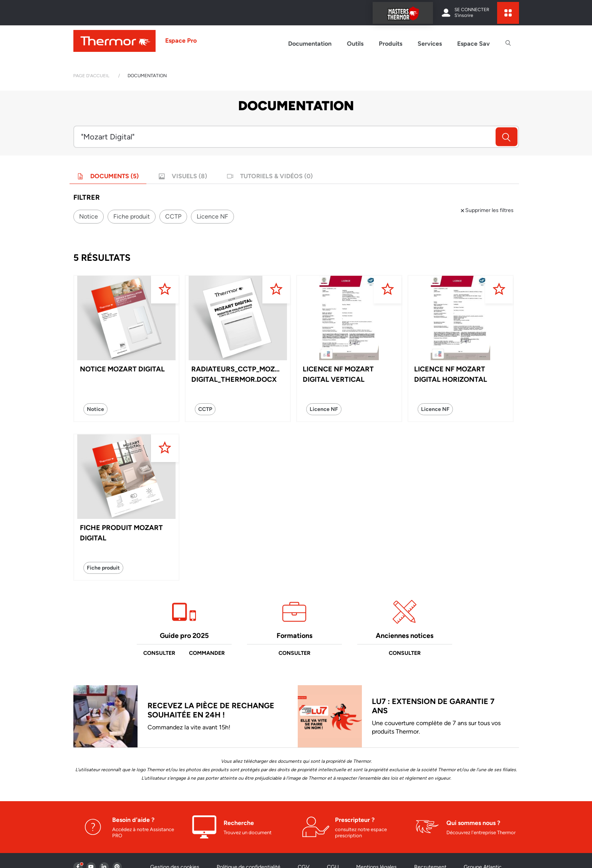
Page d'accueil (91, 76)
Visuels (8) (183, 176)
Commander (207, 653)
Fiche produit (132, 216)
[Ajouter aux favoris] (165, 290)
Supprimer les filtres (487, 210)
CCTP (173, 216)
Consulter (159, 653)
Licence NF (212, 216)
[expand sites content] (508, 13)
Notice (89, 216)
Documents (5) (108, 176)
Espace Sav (473, 44)
